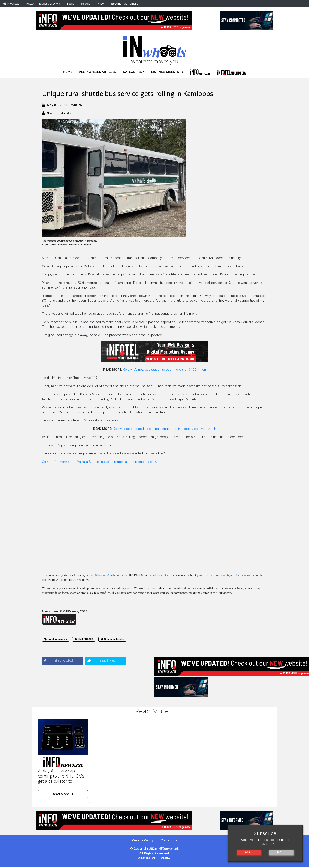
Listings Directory (167, 72)
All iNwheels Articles (98, 72)
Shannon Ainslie (59, 113)
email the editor (158, 575)
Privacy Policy (142, 840)
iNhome (86, 4)
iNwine (70, 4)
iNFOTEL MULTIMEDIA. (154, 858)
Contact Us (169, 840)
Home (68, 72)
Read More (63, 794)
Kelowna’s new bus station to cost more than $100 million (164, 370)
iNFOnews (11, 4)
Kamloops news (56, 639)
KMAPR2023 (84, 639)
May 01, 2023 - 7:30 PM (62, 105)
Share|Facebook (64, 661)
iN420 (100, 4)
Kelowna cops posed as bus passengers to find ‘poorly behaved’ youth (164, 429)
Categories (133, 72)
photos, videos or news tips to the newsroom (226, 575)
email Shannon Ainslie (102, 575)
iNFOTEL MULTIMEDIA (124, 4)
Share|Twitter (108, 661)
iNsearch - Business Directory (43, 4)
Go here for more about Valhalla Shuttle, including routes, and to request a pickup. (101, 462)
